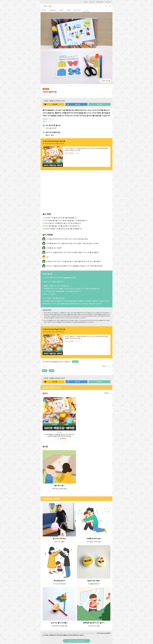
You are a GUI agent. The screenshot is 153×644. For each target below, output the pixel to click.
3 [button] (74, 85)
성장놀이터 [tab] (53, 10)
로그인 (86, 2)
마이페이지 (108, 2)
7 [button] (85, 85)
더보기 (107, 393)
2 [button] (71, 85)
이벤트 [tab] (68, 10)
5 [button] (79, 85)
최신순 (109, 366)
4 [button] (76, 85)
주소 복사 (99, 104)
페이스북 (74, 104)
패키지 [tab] (44, 10)
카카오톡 (51, 104)
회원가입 (92, 2)
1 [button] (68, 85)
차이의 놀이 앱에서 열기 (76, 641)
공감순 (104, 366)
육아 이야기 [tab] (77, 10)
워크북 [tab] (61, 10)
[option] (76, 48)
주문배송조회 (100, 2)
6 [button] (82, 85)
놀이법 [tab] (86, 10)
